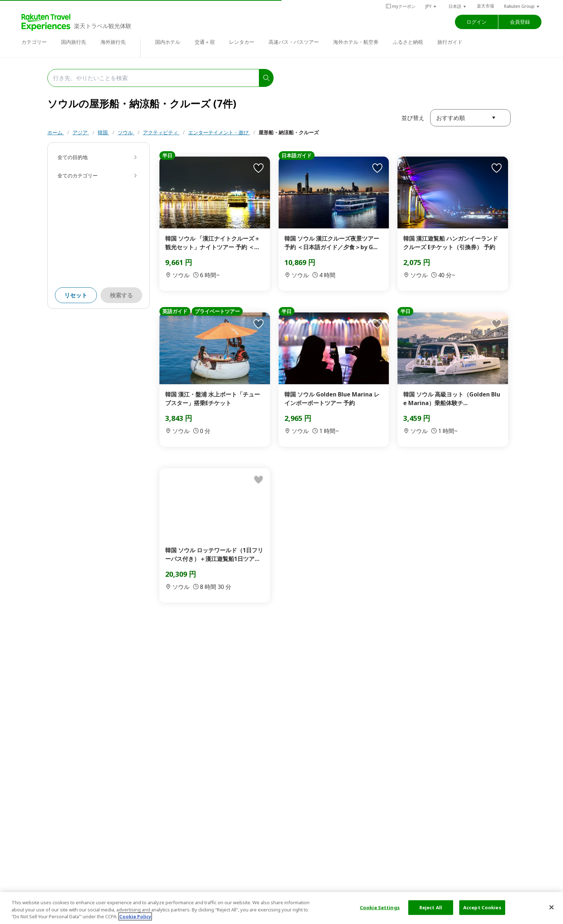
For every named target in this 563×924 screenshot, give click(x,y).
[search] (266, 78)
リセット (76, 313)
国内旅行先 (74, 42)
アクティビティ (161, 132)
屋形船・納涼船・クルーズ (289, 132)
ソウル (126, 132)
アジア (81, 132)
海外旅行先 (113, 42)
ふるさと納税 (408, 42)
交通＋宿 (205, 42)
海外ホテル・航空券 (356, 42)
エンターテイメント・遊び (219, 132)
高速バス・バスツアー (294, 42)
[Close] (552, 907)
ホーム (56, 132)
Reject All (431, 907)
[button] (431, 6)
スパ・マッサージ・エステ (211, 147)
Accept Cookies (482, 907)
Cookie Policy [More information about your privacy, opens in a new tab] (135, 916)
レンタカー (242, 42)
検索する (121, 313)
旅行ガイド (450, 42)
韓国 (103, 132)
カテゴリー (34, 42)
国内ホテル (168, 42)
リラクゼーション (270, 147)
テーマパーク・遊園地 (146, 147)
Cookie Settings (380, 907)
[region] (281, 908)
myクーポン (401, 6)
